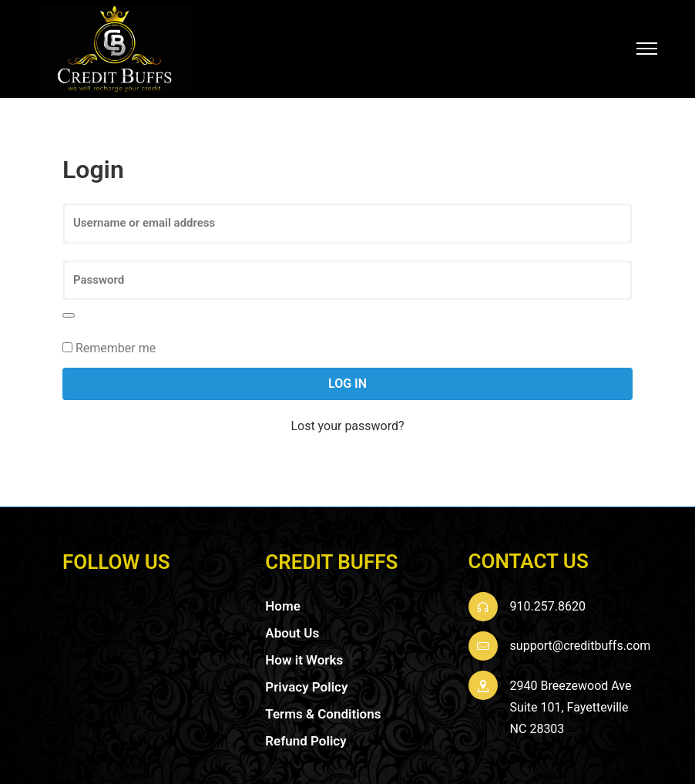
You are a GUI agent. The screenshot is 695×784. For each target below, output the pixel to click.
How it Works (304, 653)
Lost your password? (347, 419)
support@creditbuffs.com (581, 639)
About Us (292, 626)
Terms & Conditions (323, 707)
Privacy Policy (306, 680)
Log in (347, 377)
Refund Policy (306, 734)
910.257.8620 (548, 599)
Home (283, 599)
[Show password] (69, 308)
